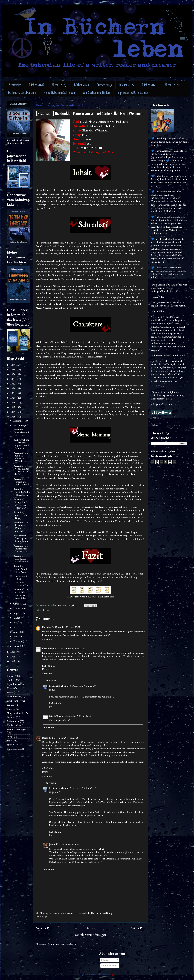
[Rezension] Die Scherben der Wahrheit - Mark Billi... (20, 527)
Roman (47, 610)
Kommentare (108, 965)
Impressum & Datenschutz (133, 93)
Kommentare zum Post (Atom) (63, 944)
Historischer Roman (17, 730)
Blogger (113, 974)
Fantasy (11, 705)
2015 (13, 417)
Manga (10, 736)
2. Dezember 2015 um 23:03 (72, 844)
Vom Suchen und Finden (96, 93)
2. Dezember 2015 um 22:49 (83, 788)
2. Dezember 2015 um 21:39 (65, 738)
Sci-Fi (10, 741)
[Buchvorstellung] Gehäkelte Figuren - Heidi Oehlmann (21, 444)
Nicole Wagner (49, 649)
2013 (13, 657)
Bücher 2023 (104, 85)
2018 (13, 403)
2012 (13, 661)
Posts (104, 960)
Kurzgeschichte (14, 749)
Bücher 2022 (127, 85)
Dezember (19, 421)
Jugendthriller (14, 697)
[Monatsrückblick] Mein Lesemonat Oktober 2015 (21, 581)
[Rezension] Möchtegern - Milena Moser (20, 559)
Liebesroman (13, 721)
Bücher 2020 (172, 85)
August (17, 613)
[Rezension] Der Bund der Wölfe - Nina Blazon (21, 492)
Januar (17, 646)
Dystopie (11, 717)
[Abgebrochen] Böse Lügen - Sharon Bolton (21, 538)
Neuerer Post (44, 928)
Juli (15, 618)
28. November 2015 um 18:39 (71, 649)
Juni (16, 622)
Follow (154, 425)
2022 (13, 384)
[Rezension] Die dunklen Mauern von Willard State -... (21, 457)
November (19, 426)
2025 (13, 370)
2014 (13, 652)
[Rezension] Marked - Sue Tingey (20, 515)
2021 (13, 388)
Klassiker (11, 709)
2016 (13, 412)
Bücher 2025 (59, 85)
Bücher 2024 (82, 85)
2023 (13, 379)
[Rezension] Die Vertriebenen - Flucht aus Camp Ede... (20, 594)
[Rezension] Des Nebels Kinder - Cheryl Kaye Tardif (21, 470)
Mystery (11, 745)
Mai (15, 627)
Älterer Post (138, 928)
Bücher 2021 (149, 85)
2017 (13, 407)
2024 (13, 374)
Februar (17, 641)
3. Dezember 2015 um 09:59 (78, 716)
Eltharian (47, 627)
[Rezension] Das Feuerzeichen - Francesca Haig (21, 549)
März (16, 637)
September (19, 608)
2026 (13, 365)
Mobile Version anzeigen (90, 935)
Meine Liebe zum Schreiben (59, 93)
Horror (10, 692)
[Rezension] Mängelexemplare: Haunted (21, 432)
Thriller (11, 680)
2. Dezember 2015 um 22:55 (83, 686)
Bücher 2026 (36, 85)
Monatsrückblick (15, 713)
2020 (13, 393)
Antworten (47, 639)
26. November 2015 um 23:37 (66, 627)
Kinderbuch (13, 725)
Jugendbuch (13, 684)
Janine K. (46, 738)
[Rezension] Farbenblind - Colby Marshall (21, 482)
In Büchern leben (57, 686)
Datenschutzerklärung (102, 913)
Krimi (10, 688)
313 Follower (162, 412)
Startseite (15, 85)
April (16, 632)
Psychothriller (14, 701)
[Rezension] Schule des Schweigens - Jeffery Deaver (20, 504)
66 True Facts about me (22, 93)
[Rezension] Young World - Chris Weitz (20, 569)
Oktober (18, 604)
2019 (13, 398)
